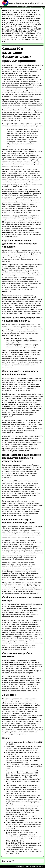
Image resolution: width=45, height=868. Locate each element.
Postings (14, 7)
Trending (28, 7)
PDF (21, 10)
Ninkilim (41, 867)
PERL (23, 867)
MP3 (17, 10)
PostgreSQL (33, 867)
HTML (10, 10)
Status (34, 7)
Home (4, 7)
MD (14, 10)
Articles (9, 7)
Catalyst (27, 867)
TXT (24, 10)
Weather (20, 7)
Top (24, 7)
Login (41, 7)
